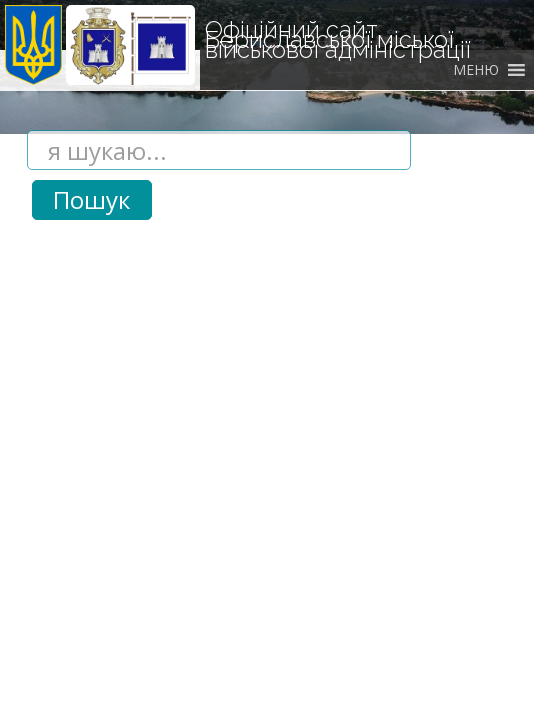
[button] (476, 70)
